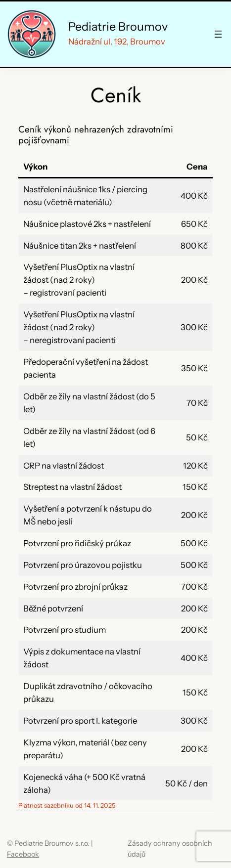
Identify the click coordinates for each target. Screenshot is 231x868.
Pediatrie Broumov (118, 26)
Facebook (23, 854)
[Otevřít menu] (218, 34)
